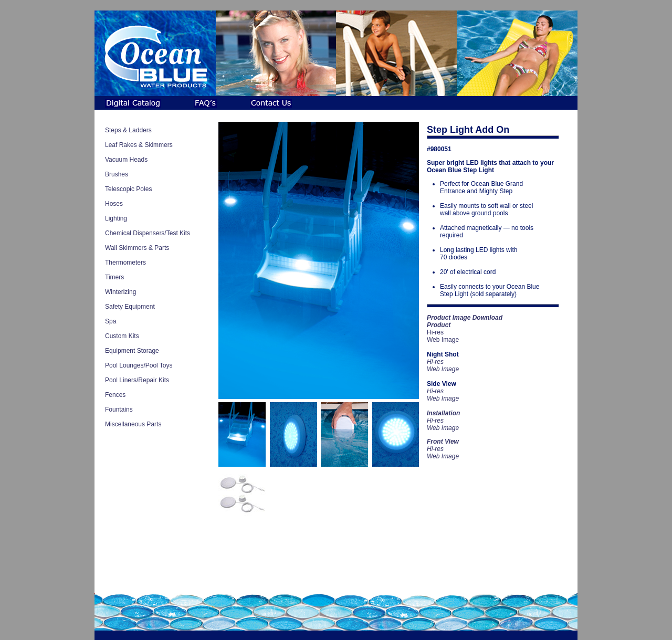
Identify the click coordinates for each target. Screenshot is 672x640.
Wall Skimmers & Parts (137, 248)
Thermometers (125, 263)
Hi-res (435, 332)
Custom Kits (122, 336)
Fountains (119, 410)
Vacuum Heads (126, 160)
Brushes (117, 174)
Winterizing (120, 292)
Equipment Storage (132, 351)
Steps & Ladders (128, 130)
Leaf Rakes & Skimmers (139, 145)
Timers (114, 277)
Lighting (116, 218)
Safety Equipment (130, 307)
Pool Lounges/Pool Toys (139, 365)
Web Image (443, 340)
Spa (111, 321)
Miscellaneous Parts (133, 424)
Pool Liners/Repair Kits (137, 380)
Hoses (114, 204)
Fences (115, 395)
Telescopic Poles (128, 189)
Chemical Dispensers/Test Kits (148, 233)
